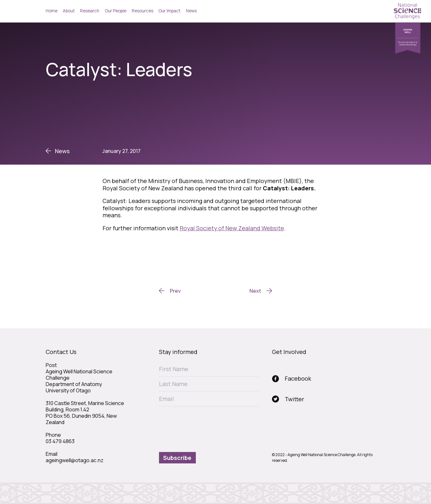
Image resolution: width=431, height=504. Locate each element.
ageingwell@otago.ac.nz (75, 460)
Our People (116, 11)
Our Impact (169, 11)
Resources (143, 11)
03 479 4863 (60, 441)
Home (52, 11)
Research (90, 11)
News (191, 11)
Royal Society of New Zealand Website (232, 228)
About (69, 11)
